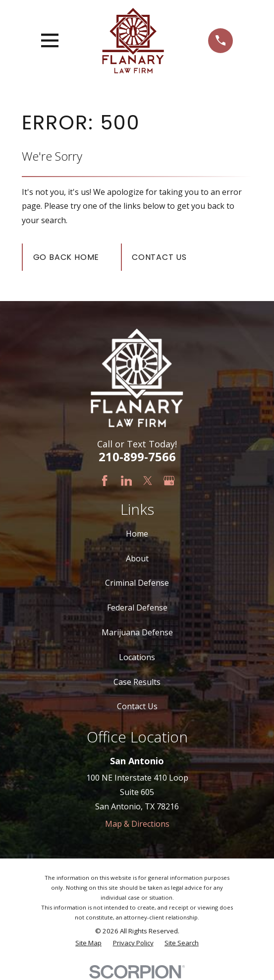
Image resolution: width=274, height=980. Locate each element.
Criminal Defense (137, 583)
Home (137, 534)
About (137, 558)
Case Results (137, 682)
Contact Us (159, 257)
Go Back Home (66, 257)
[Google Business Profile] (169, 481)
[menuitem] (88, 943)
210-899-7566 (137, 457)
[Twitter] (148, 481)
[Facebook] (105, 481)
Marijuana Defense (137, 632)
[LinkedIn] (126, 481)
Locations (137, 657)
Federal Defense (137, 608)
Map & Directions (137, 824)
